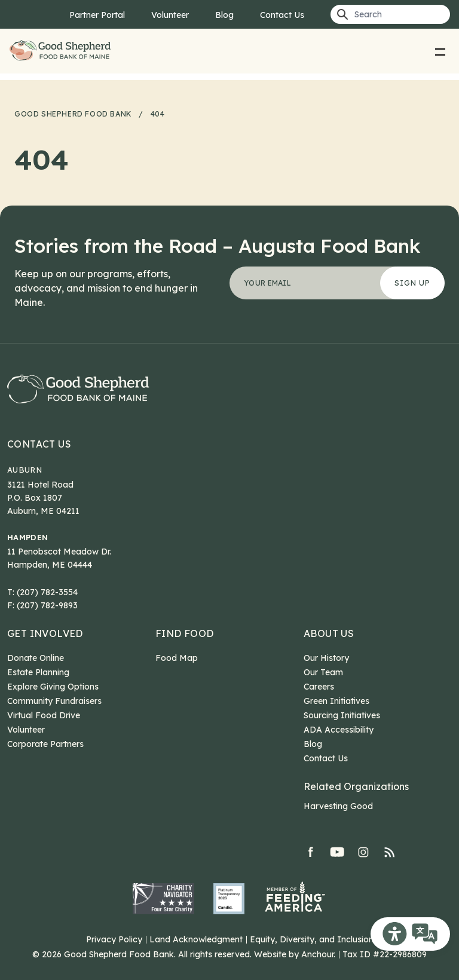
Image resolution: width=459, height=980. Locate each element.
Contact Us (282, 15)
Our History (326, 658)
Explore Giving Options (53, 687)
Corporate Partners (45, 744)
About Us (329, 633)
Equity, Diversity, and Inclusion (312, 939)
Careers (319, 687)
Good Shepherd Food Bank (62, 51)
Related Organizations (356, 786)
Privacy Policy (114, 939)
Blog (224, 15)
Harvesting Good (338, 806)
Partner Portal (97, 15)
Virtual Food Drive (44, 715)
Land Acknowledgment (196, 939)
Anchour (317, 954)
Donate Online (36, 658)
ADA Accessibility (339, 730)
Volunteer (170, 15)
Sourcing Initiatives (342, 715)
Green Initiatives (336, 701)
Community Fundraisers (54, 701)
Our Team (323, 672)
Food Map (177, 658)
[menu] (440, 51)
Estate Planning (38, 672)
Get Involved (45, 633)
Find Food (185, 633)
